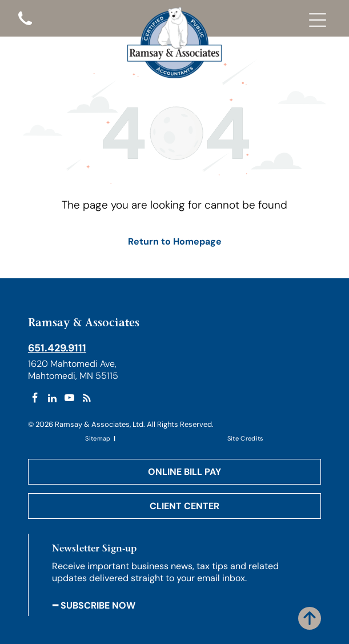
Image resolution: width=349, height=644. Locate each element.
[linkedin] (52, 399)
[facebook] (35, 399)
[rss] (87, 399)
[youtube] (69, 399)
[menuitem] (99, 438)
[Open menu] (318, 20)
